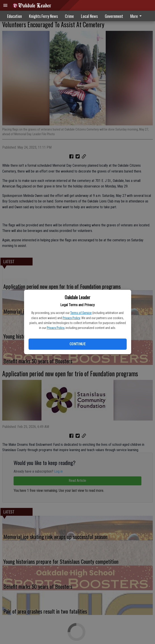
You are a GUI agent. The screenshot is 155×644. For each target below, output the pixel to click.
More (137, 16)
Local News (89, 16)
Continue (77, 344)
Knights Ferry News (43, 16)
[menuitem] (114, 16)
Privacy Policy (71, 318)
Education (14, 16)
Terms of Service (81, 313)
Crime (69, 16)
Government (114, 16)
